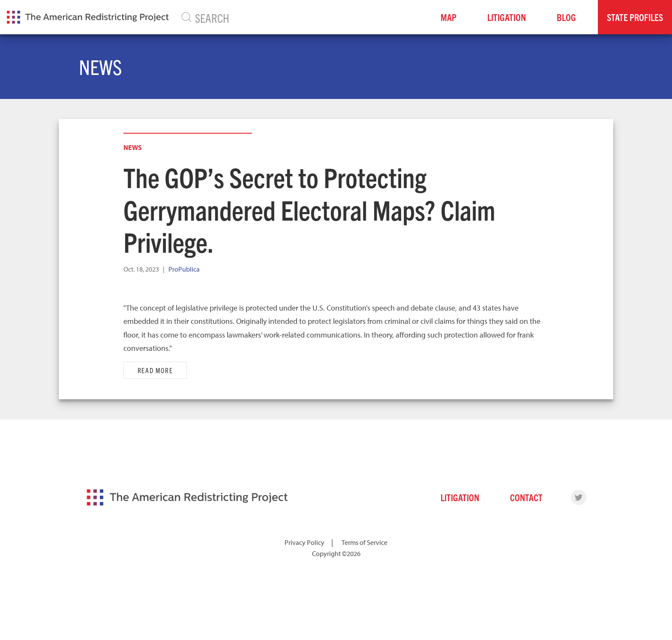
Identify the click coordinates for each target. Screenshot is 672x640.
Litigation (507, 17)
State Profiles (635, 17)
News (133, 147)
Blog (566, 17)
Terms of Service (364, 542)
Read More (155, 370)
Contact (526, 497)
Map (448, 17)
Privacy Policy (304, 542)
